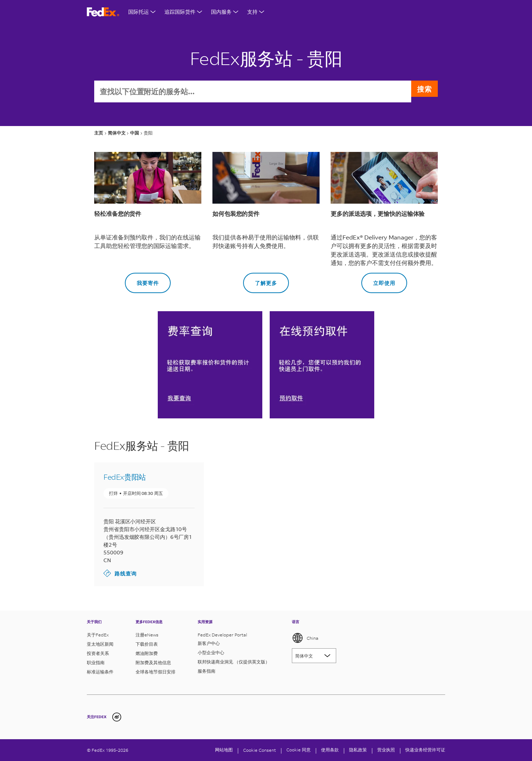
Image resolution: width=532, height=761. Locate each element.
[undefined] (117, 717)
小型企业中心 (211, 653)
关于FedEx (98, 635)
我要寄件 (142, 280)
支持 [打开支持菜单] (256, 12)
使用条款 (330, 750)
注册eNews (147, 635)
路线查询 (120, 574)
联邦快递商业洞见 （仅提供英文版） (234, 662)
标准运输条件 (100, 672)
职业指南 (96, 663)
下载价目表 (147, 644)
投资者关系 (98, 653)
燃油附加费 (147, 653)
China (305, 638)
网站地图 (224, 750)
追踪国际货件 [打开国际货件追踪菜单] (183, 12)
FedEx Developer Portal (222, 635)
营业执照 (386, 750)
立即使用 (378, 280)
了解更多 (260, 280)
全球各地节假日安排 (156, 672)
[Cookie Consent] (260, 750)
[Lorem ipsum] (314, 656)
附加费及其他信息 (153, 663)
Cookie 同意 (299, 750)
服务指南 (207, 671)
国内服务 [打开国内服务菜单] (225, 12)
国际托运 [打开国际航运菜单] (142, 12)
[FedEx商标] (103, 12)
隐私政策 (358, 750)
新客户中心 (209, 643)
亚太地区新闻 (100, 644)
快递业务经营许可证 (425, 750)
